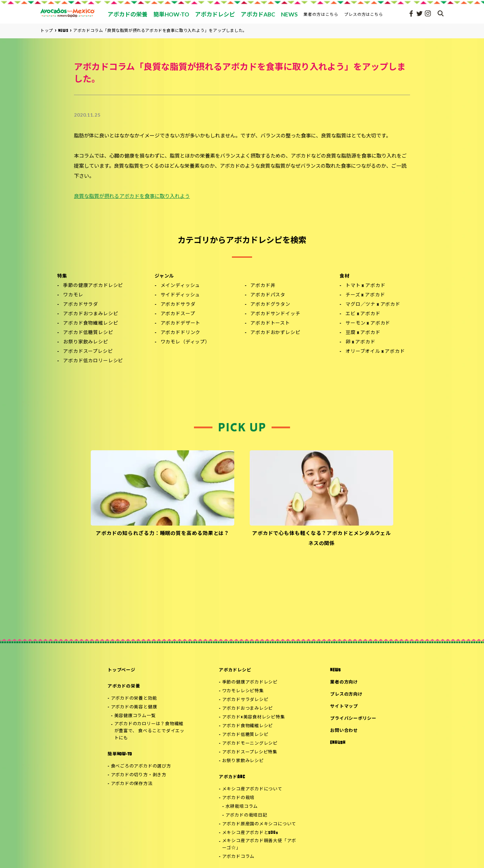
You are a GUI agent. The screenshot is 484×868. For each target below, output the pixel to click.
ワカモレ (73, 295)
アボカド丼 (263, 286)
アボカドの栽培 (238, 798)
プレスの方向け (346, 694)
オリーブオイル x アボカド (375, 352)
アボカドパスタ (268, 295)
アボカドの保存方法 (132, 784)
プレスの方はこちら (364, 14)
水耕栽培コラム (242, 807)
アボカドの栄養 (124, 686)
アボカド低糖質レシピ (88, 333)
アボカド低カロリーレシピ (93, 361)
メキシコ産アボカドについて (252, 789)
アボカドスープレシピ (88, 352)
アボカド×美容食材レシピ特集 (254, 717)
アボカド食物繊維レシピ (91, 323)
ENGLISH (338, 743)
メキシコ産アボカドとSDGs (250, 833)
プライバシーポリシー (353, 719)
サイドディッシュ (180, 295)
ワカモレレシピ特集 (243, 691)
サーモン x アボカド (368, 323)
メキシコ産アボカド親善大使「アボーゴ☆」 (259, 844)
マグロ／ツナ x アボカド (373, 305)
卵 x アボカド (360, 342)
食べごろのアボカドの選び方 (141, 766)
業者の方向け (344, 682)
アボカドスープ (178, 314)
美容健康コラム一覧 (135, 716)
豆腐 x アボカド (363, 333)
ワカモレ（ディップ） (185, 342)
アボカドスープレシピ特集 (250, 752)
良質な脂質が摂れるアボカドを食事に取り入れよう (132, 197)
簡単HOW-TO (120, 754)
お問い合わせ (344, 731)
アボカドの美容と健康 (134, 707)
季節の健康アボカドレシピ (93, 286)
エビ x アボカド (363, 314)
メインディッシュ (180, 286)
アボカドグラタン (270, 305)
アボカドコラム (238, 857)
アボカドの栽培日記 (246, 815)
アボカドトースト (270, 323)
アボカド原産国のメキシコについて (259, 824)
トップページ (122, 670)
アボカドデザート (181, 323)
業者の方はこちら (321, 14)
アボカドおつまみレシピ (91, 314)
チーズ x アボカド (365, 295)
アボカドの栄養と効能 (134, 698)
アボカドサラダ (81, 305)
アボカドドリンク (181, 333)
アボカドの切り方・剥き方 (139, 775)
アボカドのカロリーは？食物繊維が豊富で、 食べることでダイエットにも (149, 731)
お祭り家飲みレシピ (86, 342)
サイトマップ (344, 707)
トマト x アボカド (365, 286)
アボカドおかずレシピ (275, 333)
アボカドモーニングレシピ (250, 743)
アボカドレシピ (235, 670)
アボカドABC (232, 777)
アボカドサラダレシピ (245, 700)
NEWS (335, 670)
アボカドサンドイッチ (275, 314)
